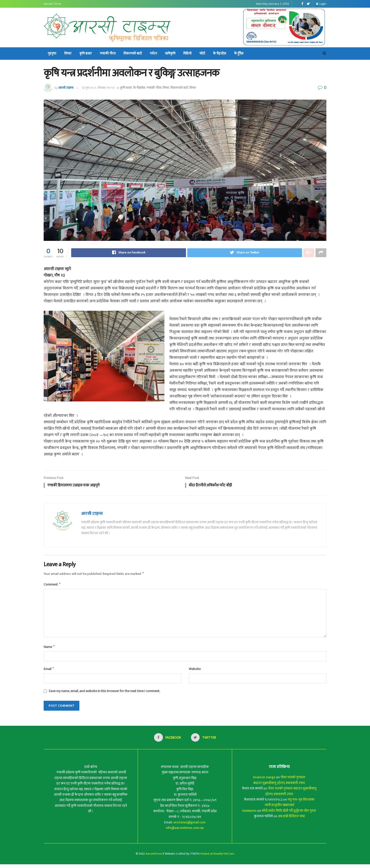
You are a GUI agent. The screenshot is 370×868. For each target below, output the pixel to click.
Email (49, 672)
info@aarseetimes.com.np (185, 832)
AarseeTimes (154, 857)
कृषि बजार (86, 53)
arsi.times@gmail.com (189, 826)
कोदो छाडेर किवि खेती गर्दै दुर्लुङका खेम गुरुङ (289, 814)
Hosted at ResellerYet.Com (217, 857)
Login (321, 4)
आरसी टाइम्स (66, 88)
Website (195, 672)
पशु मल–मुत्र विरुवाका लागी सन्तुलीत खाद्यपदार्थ (290, 806)
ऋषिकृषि (170, 53)
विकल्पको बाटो (133, 53)
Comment (52, 587)
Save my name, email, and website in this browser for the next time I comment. (104, 695)
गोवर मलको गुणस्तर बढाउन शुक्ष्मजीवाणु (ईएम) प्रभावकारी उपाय (279, 784)
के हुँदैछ (239, 53)
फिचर (166, 88)
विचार (68, 53)
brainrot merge (264, 781)
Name (49, 649)
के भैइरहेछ (220, 53)
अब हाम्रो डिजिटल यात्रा (291, 820)
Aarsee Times (52, 4)
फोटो (202, 53)
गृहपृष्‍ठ (52, 53)
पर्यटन (153, 53)
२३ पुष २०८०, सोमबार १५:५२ (98, 88)
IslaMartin (249, 814)
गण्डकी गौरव (108, 53)
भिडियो (187, 53)
